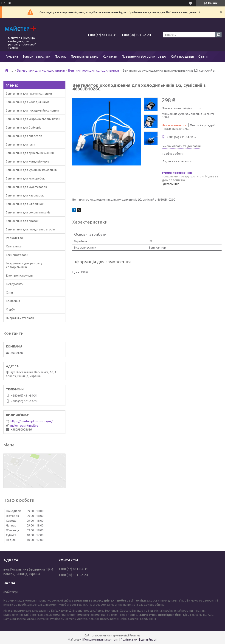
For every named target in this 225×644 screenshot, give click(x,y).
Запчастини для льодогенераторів (30, 229)
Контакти (110, 56)
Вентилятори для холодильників (94, 70)
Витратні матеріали (20, 318)
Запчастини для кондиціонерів (28, 161)
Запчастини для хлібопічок (25, 204)
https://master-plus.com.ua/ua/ (32, 421)
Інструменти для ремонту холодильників (24, 265)
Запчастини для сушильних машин (30, 153)
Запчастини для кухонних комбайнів (31, 170)
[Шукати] (218, 35)
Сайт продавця (182, 56)
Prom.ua (135, 635)
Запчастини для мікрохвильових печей (33, 119)
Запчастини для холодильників (41, 70)
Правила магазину (85, 56)
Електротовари (17, 255)
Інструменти (15, 284)
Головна (12, 56)
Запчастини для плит (21, 144)
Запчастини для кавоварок (25, 195)
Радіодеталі (15, 238)
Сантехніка (14, 246)
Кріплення (13, 301)
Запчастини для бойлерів (24, 127)
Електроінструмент (20, 275)
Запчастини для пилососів (24, 136)
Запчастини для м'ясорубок (25, 178)
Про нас (61, 56)
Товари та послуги (36, 56)
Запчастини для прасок (22, 221)
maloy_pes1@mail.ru (24, 426)
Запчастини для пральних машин (29, 93)
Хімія (9, 292)
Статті (203, 56)
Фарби (11, 309)
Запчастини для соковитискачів (28, 212)
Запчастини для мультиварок (27, 187)
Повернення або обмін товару (144, 56)
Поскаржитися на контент (101, 640)
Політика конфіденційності (139, 640)
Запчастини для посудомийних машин (32, 110)
